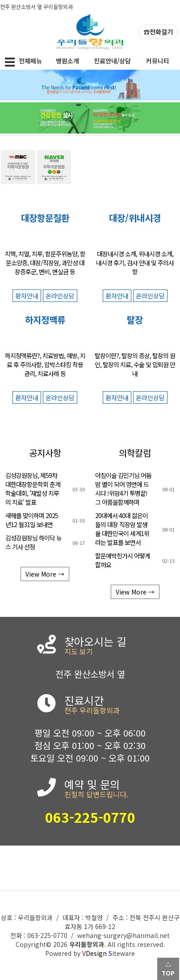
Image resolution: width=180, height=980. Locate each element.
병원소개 (67, 61)
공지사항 (45, 453)
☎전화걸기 (158, 32)
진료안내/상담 (112, 61)
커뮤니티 (158, 61)
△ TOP (168, 969)
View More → (45, 574)
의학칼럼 (135, 453)
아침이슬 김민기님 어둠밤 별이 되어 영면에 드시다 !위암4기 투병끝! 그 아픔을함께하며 (123, 489)
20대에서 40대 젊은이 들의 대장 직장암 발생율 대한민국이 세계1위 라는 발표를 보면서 (122, 529)
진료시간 (120, 706)
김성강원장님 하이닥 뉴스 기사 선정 (33, 542)
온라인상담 (60, 296)
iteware (122, 953)
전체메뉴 (22, 62)
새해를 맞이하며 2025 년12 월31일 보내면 (32, 520)
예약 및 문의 (120, 790)
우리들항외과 (87, 944)
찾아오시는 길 (120, 647)
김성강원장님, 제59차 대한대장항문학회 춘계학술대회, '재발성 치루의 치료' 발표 (33, 489)
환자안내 (27, 296)
